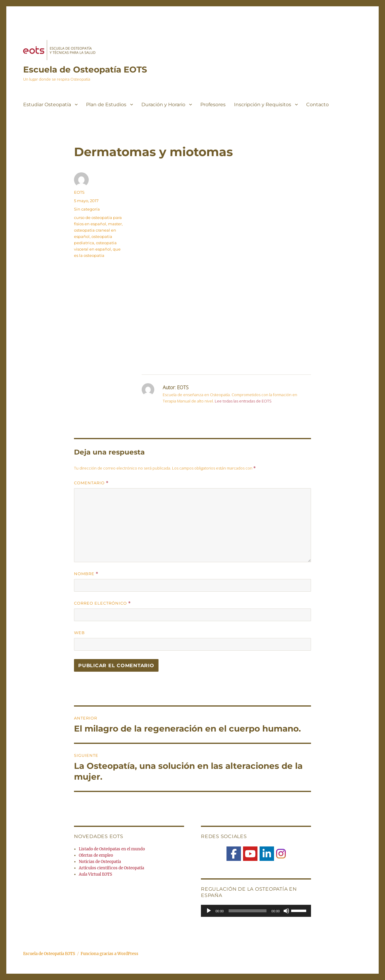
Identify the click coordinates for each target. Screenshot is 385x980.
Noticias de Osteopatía (100, 862)
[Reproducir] (209, 911)
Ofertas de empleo (96, 855)
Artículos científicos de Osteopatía (111, 868)
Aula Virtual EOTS (95, 874)
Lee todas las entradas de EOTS (243, 401)
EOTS (79, 192)
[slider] (248, 911)
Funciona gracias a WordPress (109, 954)
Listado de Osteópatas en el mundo (112, 849)
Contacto (317, 105)
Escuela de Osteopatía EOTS (85, 69)
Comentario (91, 483)
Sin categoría (87, 209)
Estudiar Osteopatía (47, 105)
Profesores (213, 105)
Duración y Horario (163, 105)
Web (79, 633)
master (115, 224)
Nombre (86, 574)
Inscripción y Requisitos (263, 105)
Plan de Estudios (106, 105)
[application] (256, 911)
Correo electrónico (102, 603)
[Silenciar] (286, 911)
